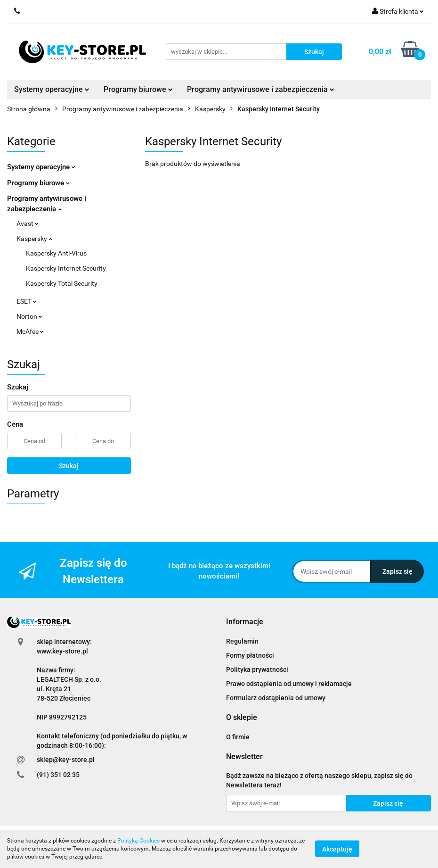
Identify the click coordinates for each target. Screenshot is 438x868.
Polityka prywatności (257, 670)
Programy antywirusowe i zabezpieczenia (261, 89)
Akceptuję (337, 849)
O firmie (238, 737)
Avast (28, 223)
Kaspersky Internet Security (66, 268)
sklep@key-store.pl (66, 760)
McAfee (30, 331)
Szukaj (69, 466)
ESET (27, 301)
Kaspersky (34, 239)
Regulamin (242, 641)
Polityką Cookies (138, 841)
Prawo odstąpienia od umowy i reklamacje (289, 684)
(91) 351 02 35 (58, 775)
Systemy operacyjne (52, 89)
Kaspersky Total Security (62, 283)
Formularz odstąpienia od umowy (276, 698)
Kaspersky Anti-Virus (56, 253)
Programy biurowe (138, 89)
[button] (245, 622)
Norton (29, 316)
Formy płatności (250, 655)
